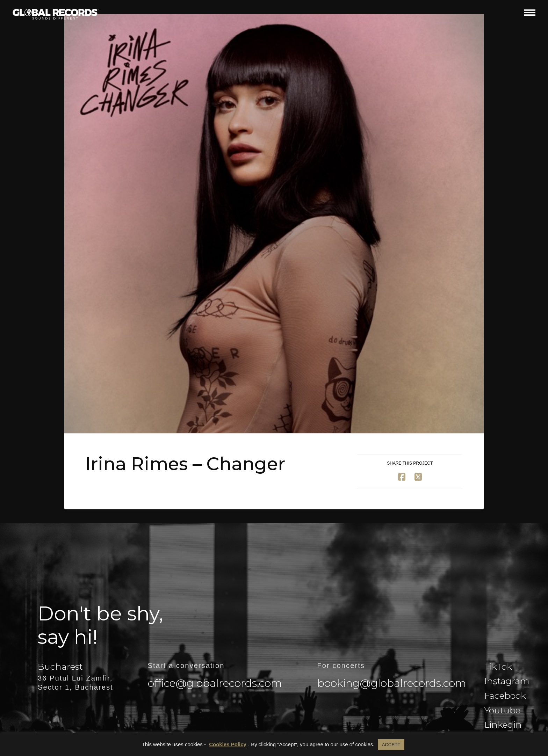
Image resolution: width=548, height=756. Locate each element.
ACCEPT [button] (391, 745)
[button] (530, 12)
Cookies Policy (228, 744)
